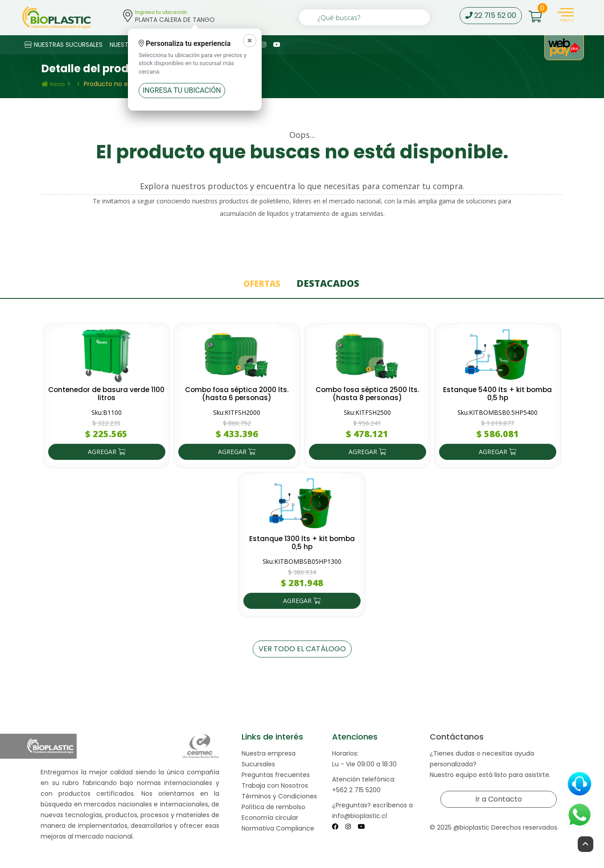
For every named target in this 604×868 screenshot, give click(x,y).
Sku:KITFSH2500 (367, 412)
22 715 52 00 (491, 15)
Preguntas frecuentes (276, 774)
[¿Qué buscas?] (364, 17)
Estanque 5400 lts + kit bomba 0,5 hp (498, 393)
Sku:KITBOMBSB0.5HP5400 (497, 412)
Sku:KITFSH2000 (237, 412)
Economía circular (270, 817)
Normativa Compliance (278, 828)
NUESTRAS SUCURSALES (64, 45)
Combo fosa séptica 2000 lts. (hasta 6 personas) (237, 393)
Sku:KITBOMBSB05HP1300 (302, 561)
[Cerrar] (250, 41)
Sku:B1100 (107, 412)
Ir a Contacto (498, 799)
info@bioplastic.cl (360, 815)
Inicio (53, 84)
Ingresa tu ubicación (182, 90)
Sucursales (258, 764)
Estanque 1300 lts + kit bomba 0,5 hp (302, 542)
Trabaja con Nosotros (275, 785)
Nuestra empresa (269, 753)
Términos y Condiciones (279, 796)
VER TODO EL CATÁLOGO (302, 648)
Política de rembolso (273, 806)
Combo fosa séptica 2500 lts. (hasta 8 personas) (367, 393)
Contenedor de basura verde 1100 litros (107, 393)
